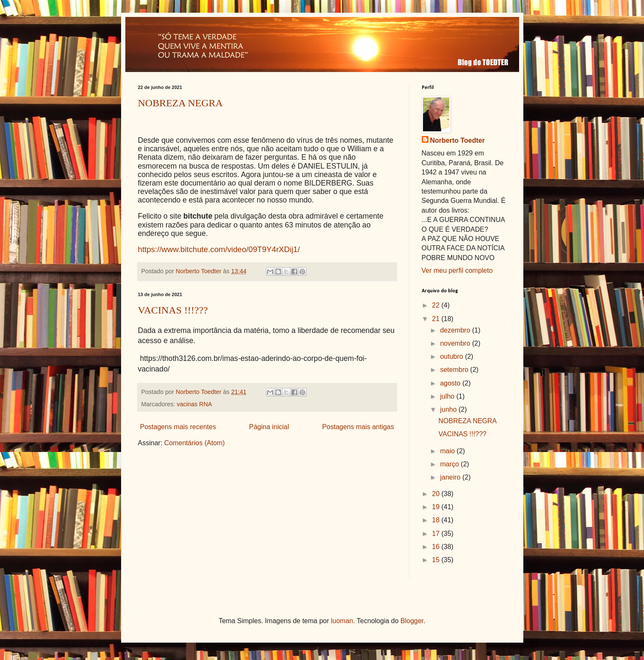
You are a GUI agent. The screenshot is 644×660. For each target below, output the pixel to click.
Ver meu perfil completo (457, 270)
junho (449, 409)
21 (437, 319)
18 (437, 520)
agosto (451, 383)
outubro (452, 356)
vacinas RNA (194, 404)
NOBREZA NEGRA (181, 103)
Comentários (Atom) (195, 443)
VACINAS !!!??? (173, 310)
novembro (456, 343)
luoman (342, 621)
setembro (455, 370)
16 (437, 547)
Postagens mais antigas (358, 427)
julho (448, 396)
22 (437, 305)
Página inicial (269, 427)
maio (448, 451)
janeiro (451, 477)
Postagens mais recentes (178, 427)
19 (437, 507)
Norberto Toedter (457, 140)
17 (437, 534)
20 (437, 494)
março (450, 464)
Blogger (412, 621)
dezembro (456, 330)
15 (437, 560)
